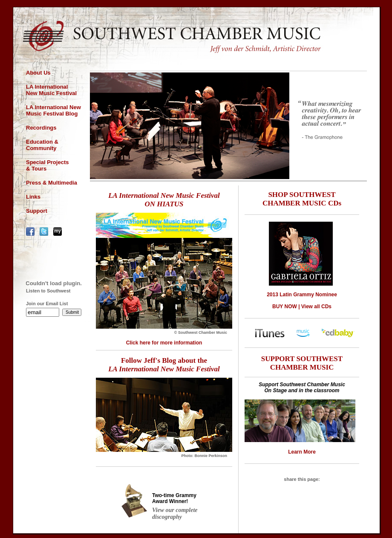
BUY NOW (285, 307)
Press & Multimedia (52, 183)
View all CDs (316, 307)
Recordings (41, 128)
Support (37, 211)
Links (33, 197)
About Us (38, 73)
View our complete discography (175, 513)
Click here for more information (164, 343)
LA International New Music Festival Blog (53, 110)
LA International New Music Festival (51, 90)
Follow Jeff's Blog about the (164, 365)
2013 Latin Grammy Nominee (302, 295)
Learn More (302, 452)
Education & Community (42, 145)
